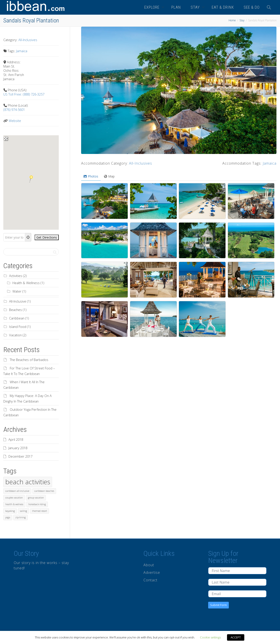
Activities (16, 276)
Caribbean (17, 318)
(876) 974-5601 (14, 110)
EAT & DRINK (223, 7)
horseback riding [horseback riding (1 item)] (37, 504)
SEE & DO (252, 7)
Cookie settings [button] (210, 637)
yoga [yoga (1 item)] (8, 517)
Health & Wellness (26, 283)
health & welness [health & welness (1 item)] (14, 504)
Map (109, 176)
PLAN (176, 7)
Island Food (18, 327)
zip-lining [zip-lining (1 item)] (21, 517)
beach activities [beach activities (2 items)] (28, 482)
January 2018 (18, 448)
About (149, 565)
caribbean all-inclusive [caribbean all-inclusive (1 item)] (17, 491)
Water (17, 291)
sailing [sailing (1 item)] (23, 511)
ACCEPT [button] (236, 637)
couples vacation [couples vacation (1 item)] (14, 498)
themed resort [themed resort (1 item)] (40, 511)
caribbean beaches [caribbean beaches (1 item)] (44, 491)
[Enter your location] (14, 237)
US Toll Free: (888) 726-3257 (24, 94)
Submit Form (218, 605)
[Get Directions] (47, 237)
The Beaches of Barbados (29, 360)
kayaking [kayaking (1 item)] (10, 511)
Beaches (16, 310)
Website (15, 121)
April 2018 (16, 439)
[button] (31, 179)
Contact (150, 580)
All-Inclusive (18, 301)
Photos (91, 176)
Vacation (15, 335)
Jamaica (270, 163)
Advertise (152, 572)
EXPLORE (152, 7)
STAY (196, 7)
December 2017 (20, 456)
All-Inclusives (141, 163)
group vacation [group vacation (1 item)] (36, 498)
